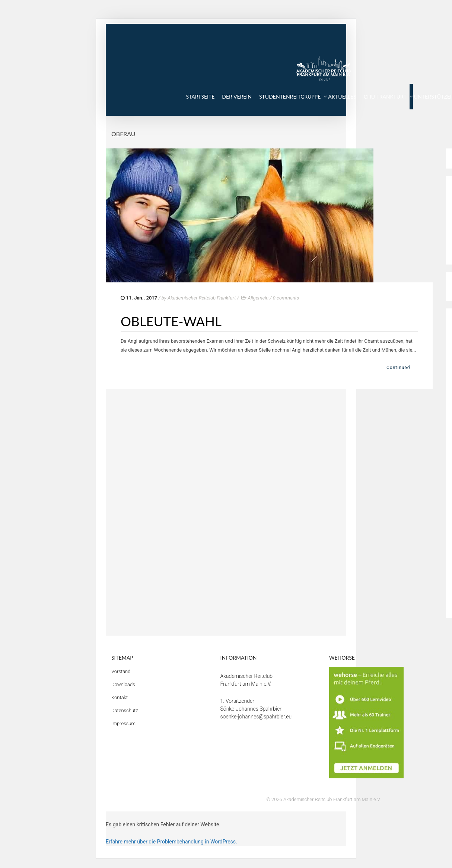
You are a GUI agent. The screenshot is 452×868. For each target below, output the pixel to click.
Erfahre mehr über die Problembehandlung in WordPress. (171, 842)
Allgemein (258, 298)
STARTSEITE (200, 97)
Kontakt (120, 697)
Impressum (123, 723)
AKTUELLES (342, 97)
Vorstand (121, 671)
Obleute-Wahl (171, 321)
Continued (398, 368)
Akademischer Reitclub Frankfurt (202, 298)
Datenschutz (125, 710)
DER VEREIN (237, 97)
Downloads (123, 684)
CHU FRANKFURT (385, 97)
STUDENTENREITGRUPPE (290, 97)
